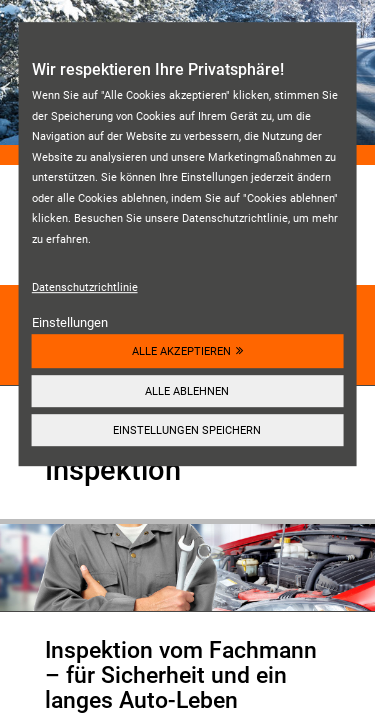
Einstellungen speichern (187, 430)
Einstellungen (70, 322)
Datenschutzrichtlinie (85, 287)
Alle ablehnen (187, 391)
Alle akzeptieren (181, 351)
